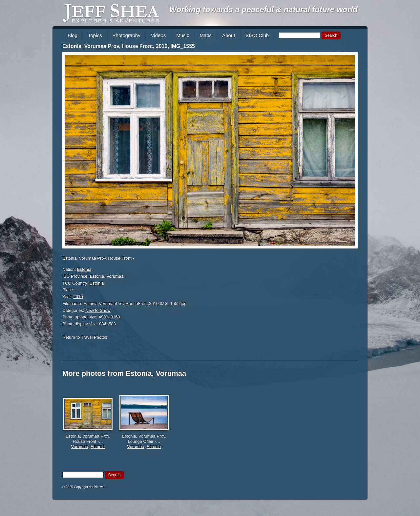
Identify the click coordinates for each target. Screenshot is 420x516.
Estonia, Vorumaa (107, 276)
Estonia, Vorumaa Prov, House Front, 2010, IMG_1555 (129, 46)
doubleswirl (97, 487)
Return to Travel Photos (85, 337)
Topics (95, 35)
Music (183, 35)
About (229, 35)
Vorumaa (80, 447)
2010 (78, 297)
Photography (126, 35)
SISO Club (257, 35)
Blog (73, 35)
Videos (158, 35)
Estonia (84, 269)
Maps (206, 35)
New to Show (98, 310)
